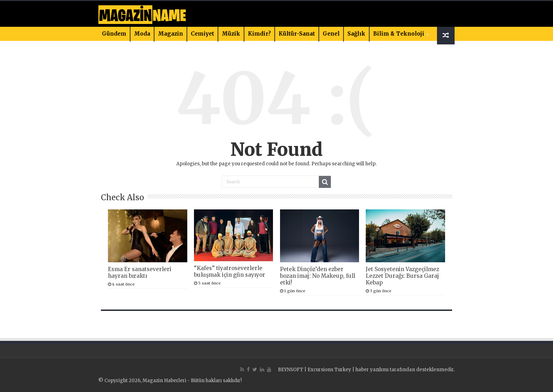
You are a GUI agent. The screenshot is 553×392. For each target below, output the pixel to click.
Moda (142, 34)
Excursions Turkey (329, 370)
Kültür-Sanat (297, 34)
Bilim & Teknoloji (399, 34)
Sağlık (356, 34)
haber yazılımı (372, 370)
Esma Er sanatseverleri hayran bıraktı (140, 272)
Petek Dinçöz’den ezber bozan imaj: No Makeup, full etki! (318, 276)
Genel (331, 34)
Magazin (171, 34)
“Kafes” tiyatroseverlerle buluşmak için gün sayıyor (230, 271)
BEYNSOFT (291, 370)
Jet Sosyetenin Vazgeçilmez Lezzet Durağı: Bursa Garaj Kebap (402, 276)
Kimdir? (259, 34)
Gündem (114, 34)
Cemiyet (202, 34)
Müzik (231, 34)
